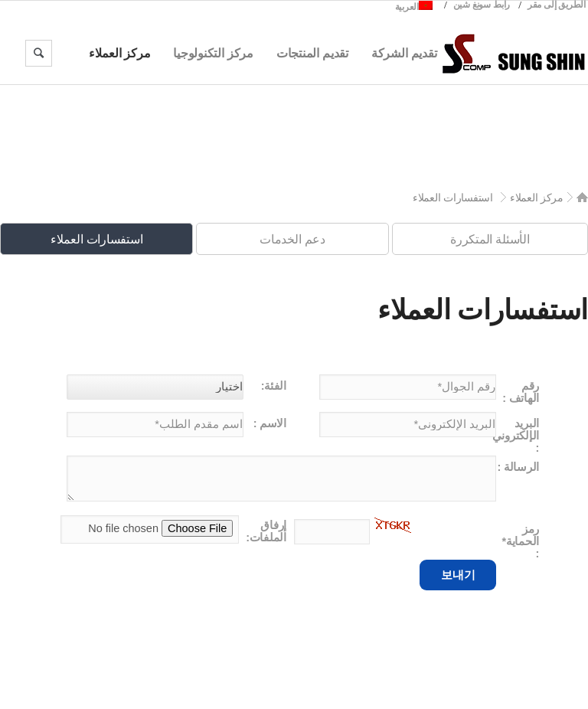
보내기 (458, 575)
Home (582, 197)
